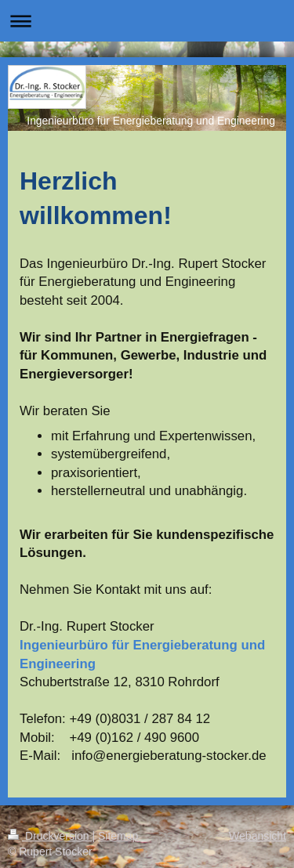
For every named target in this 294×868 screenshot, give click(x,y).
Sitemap (118, 836)
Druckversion (50, 836)
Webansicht (258, 836)
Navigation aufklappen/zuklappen (147, 21)
